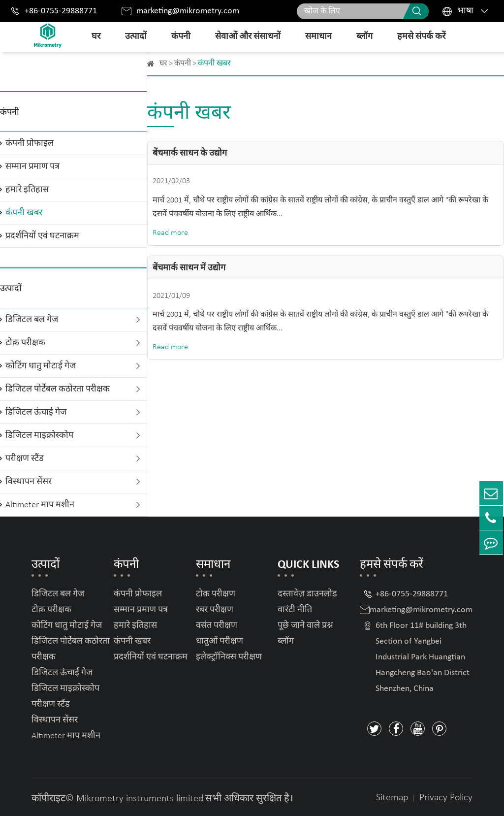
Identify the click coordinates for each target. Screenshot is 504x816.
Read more (170, 233)
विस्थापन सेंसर (29, 482)
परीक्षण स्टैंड (25, 459)
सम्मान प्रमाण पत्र (32, 167)
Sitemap (392, 798)
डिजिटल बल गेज (32, 320)
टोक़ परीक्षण (216, 594)
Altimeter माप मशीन (40, 505)
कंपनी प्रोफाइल (30, 144)
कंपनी (181, 37)
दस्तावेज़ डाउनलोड (307, 594)
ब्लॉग (364, 37)
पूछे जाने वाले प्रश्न (305, 626)
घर (96, 37)
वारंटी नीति (295, 610)
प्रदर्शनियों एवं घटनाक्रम (42, 236)
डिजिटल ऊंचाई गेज (36, 412)
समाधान (318, 37)
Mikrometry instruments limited (140, 799)
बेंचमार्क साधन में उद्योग (189, 268)
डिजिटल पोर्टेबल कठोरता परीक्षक (58, 389)
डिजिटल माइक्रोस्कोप (39, 436)
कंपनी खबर (24, 213)
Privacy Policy (446, 798)
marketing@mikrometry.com (188, 11)
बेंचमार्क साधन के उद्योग (190, 153)
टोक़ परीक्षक (25, 343)
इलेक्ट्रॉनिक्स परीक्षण (229, 657)
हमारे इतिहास (27, 190)
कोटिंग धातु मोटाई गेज (41, 366)
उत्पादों (136, 37)
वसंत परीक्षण (217, 626)
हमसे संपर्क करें (421, 37)
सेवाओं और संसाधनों (248, 37)
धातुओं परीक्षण (220, 641)
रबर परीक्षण (215, 610)
